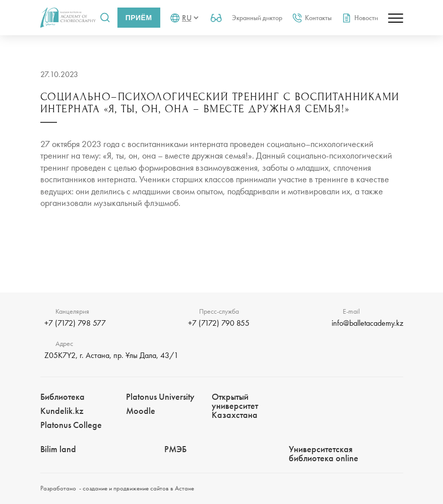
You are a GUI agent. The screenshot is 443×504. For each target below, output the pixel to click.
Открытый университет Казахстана (235, 406)
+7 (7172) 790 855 (219, 323)
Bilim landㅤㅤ (58, 449)
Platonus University (160, 397)
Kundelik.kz (62, 411)
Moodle (141, 411)
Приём (139, 18)
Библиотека (62, 397)
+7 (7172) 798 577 (75, 323)
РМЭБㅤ (175, 449)
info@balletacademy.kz (367, 323)
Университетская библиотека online (324, 453)
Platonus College (71, 425)
